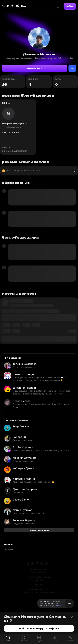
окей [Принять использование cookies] (69, 603)
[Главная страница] (14, 6)
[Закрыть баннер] (72, 617)
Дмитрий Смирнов (25, 489)
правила (39, 585)
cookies (58, 606)
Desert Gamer (21, 500)
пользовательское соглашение (39, 571)
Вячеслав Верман (24, 520)
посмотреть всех (39, 530)
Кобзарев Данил (23, 468)
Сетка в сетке (21, 401)
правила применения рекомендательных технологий (39, 591)
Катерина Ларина (24, 479)
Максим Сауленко (24, 458)
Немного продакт (24, 374)
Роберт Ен (19, 437)
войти (70, 6)
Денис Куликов (22, 510)
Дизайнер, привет (24, 388)
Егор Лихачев (21, 426)
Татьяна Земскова (24, 364)
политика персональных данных (39, 578)
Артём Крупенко (24, 447)
